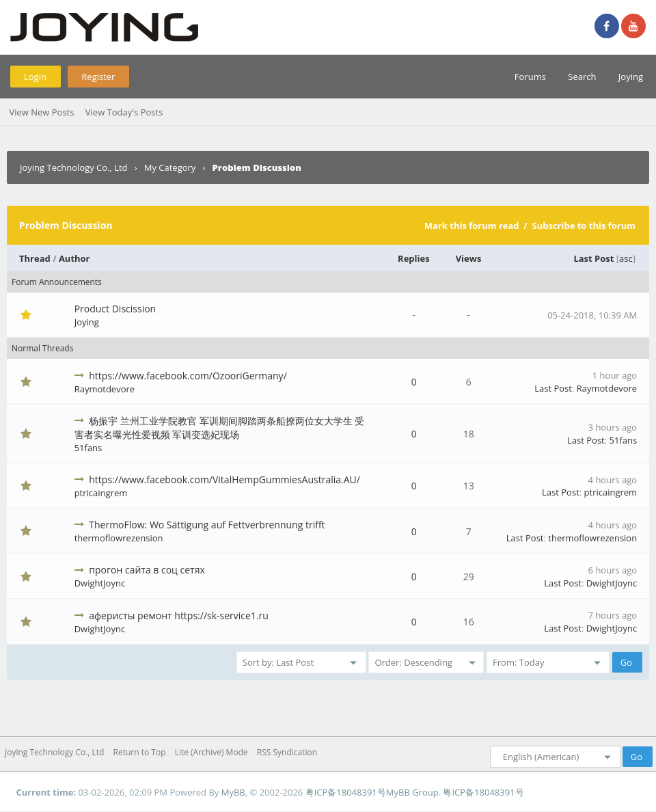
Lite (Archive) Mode (211, 752)
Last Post (593, 258)
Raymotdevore (105, 389)
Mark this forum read (472, 226)
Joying (631, 77)
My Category (170, 167)
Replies (414, 258)
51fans (88, 448)
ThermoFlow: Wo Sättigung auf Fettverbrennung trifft (207, 525)
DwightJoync (100, 583)
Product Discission (115, 309)
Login (35, 77)
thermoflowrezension (119, 538)
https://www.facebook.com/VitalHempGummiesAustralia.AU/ (224, 479)
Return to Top (140, 752)
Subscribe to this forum (584, 226)
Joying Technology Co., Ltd (74, 167)
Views (469, 258)
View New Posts (41, 112)
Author (74, 258)
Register (98, 77)
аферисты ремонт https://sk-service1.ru (179, 615)
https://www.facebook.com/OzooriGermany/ (188, 376)
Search (582, 77)
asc (626, 258)
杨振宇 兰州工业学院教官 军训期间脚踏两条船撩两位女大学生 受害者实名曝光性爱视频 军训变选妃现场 (220, 428)
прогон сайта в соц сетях (147, 570)
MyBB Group (412, 792)
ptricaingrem (101, 493)
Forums (530, 77)
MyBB (233, 792)
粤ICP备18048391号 (346, 792)
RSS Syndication (287, 752)
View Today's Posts (124, 112)
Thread (35, 258)
